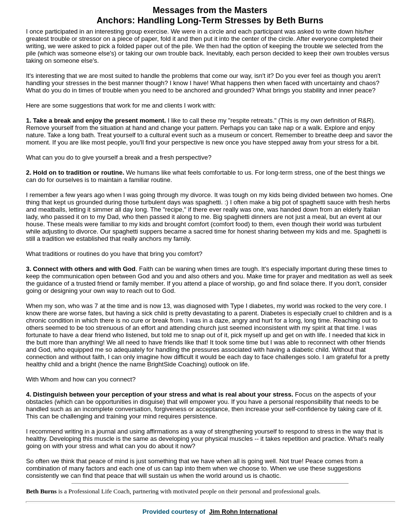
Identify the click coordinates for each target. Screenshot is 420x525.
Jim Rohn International (243, 512)
